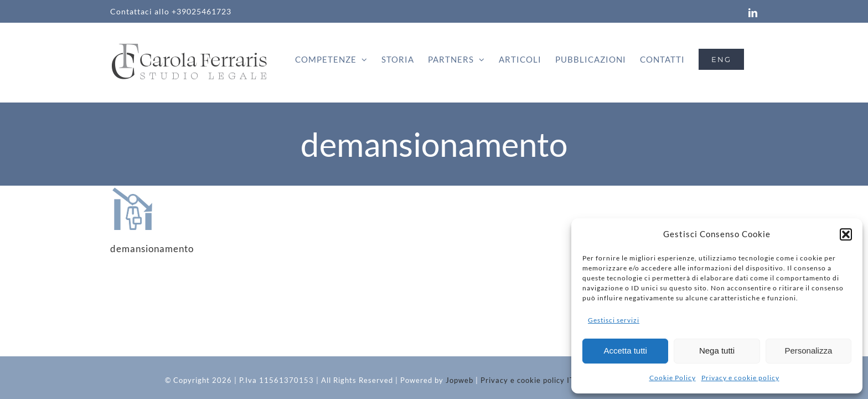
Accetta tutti (625, 351)
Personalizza (808, 351)
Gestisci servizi (614, 320)
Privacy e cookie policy (740, 378)
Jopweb (459, 380)
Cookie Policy (673, 378)
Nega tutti (717, 351)
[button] (846, 234)
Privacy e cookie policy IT (528, 380)
